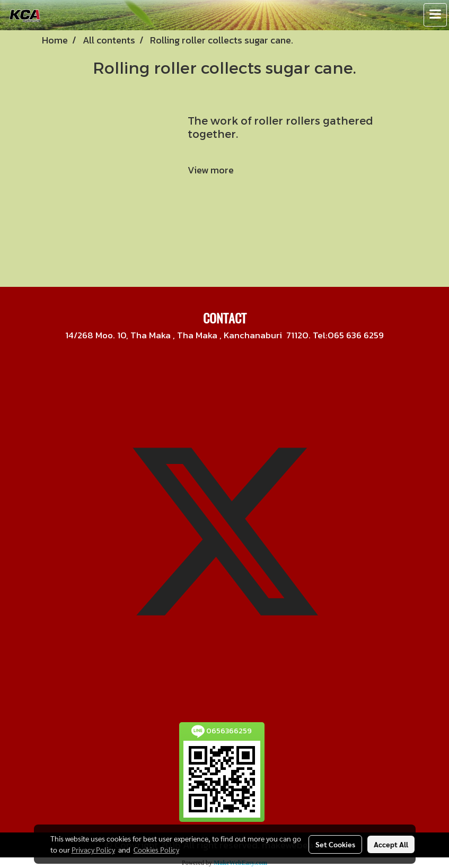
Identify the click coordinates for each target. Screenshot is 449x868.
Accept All (391, 844)
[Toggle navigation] (435, 15)
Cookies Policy (156, 849)
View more (212, 170)
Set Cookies (335, 844)
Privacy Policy (93, 849)
